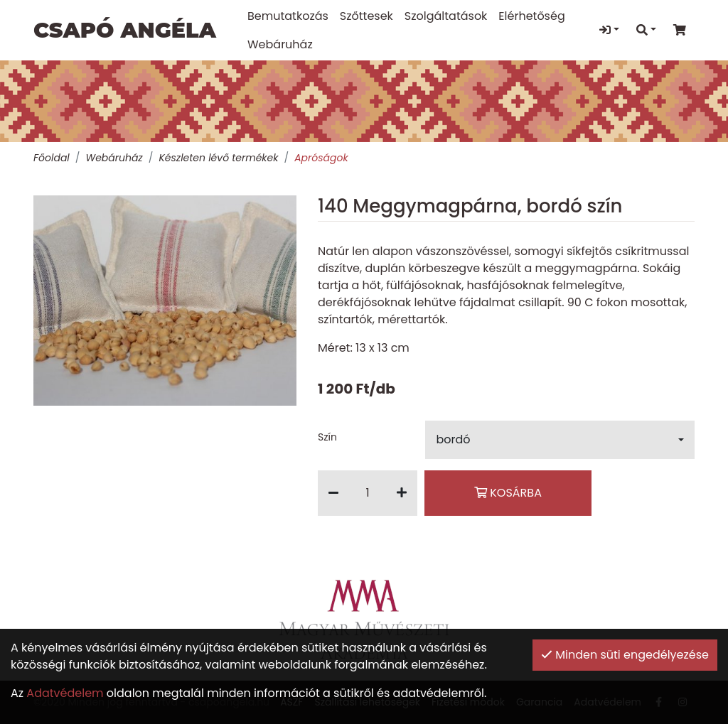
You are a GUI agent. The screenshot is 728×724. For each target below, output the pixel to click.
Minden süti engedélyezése (625, 655)
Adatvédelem (65, 693)
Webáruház (114, 158)
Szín (327, 437)
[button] (560, 440)
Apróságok (321, 158)
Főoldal (52, 158)
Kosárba (508, 493)
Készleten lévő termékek (218, 158)
